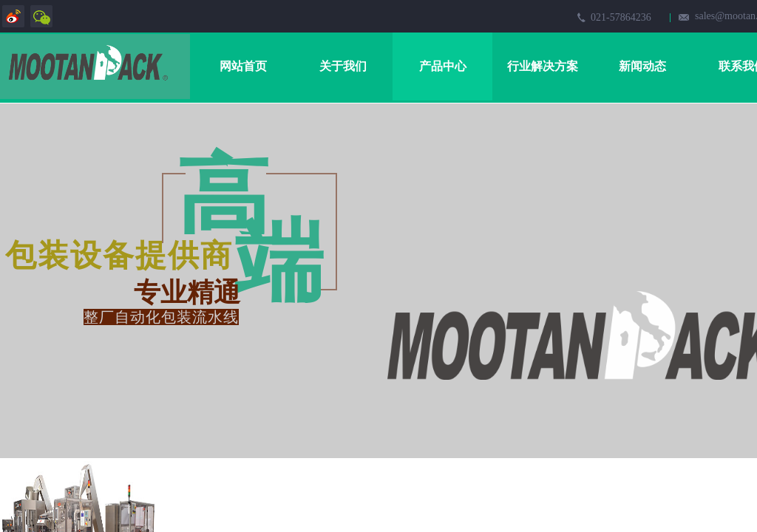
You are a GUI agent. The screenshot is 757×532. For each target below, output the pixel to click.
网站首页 (243, 66)
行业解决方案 (543, 66)
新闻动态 (642, 66)
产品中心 (443, 66)
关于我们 (343, 66)
